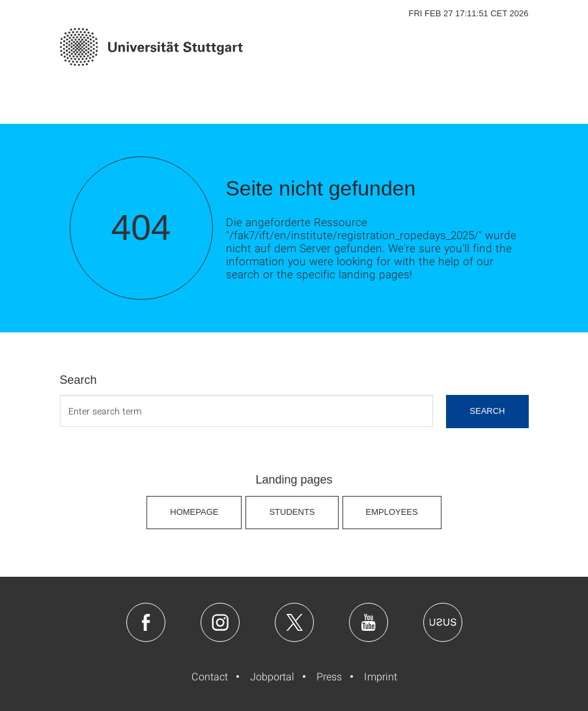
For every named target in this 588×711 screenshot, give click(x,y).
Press (329, 676)
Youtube (369, 622)
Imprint (381, 676)
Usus (443, 622)
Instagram (220, 622)
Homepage (194, 512)
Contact (210, 676)
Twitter (294, 622)
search (487, 411)
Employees (392, 512)
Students (292, 512)
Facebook (146, 622)
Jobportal (272, 676)
